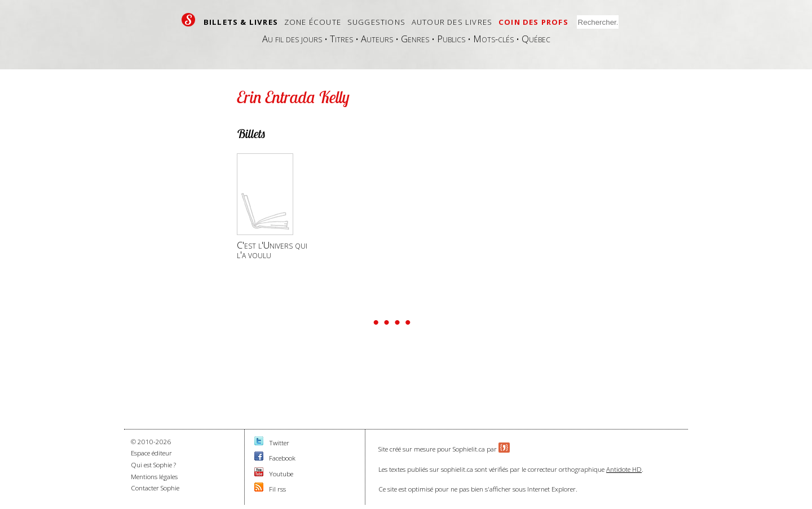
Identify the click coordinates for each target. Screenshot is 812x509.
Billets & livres (241, 22)
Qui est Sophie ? (153, 465)
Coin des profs (533, 22)
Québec (536, 39)
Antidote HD (624, 469)
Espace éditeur (151, 453)
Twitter (279, 443)
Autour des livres (452, 22)
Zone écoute (313, 22)
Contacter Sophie (155, 488)
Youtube (281, 474)
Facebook (282, 458)
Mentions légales (154, 477)
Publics (451, 39)
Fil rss (277, 489)
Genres (415, 39)
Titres (341, 39)
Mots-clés (493, 39)
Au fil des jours (292, 39)
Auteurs (377, 39)
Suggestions (376, 22)
